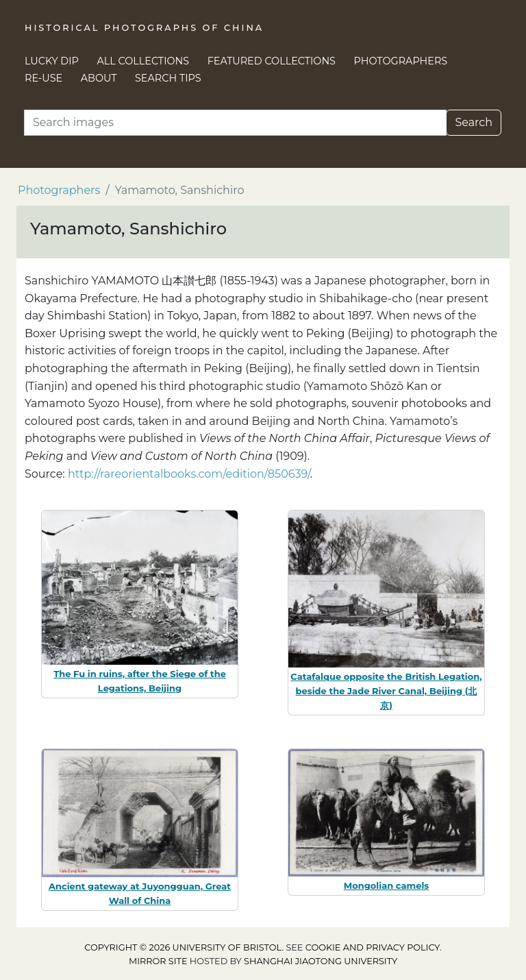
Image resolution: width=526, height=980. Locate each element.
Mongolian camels (387, 885)
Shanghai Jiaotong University (321, 961)
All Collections (143, 61)
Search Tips (168, 78)
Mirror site (158, 961)
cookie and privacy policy (373, 947)
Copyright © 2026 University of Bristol (183, 947)
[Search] (235, 123)
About (99, 78)
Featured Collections (272, 61)
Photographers (401, 61)
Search (474, 122)
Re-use (43, 78)
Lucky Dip (52, 61)
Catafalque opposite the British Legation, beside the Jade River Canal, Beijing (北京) (386, 691)
